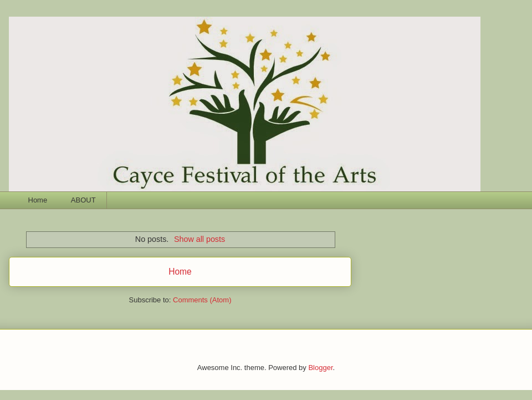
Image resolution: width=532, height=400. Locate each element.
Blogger (320, 368)
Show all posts (199, 239)
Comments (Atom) (202, 300)
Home (38, 200)
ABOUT (83, 200)
